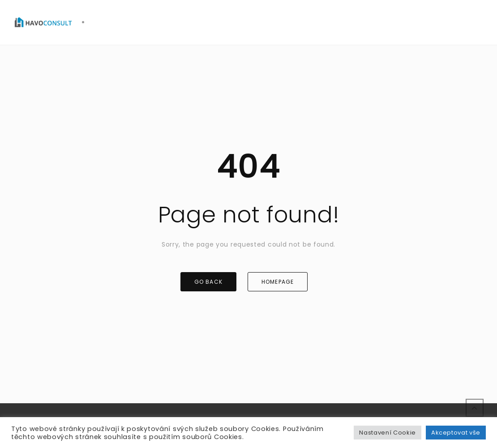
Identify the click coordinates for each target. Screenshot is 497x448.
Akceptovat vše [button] (456, 433)
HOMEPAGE (278, 282)
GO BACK (208, 282)
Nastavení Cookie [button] (387, 433)
